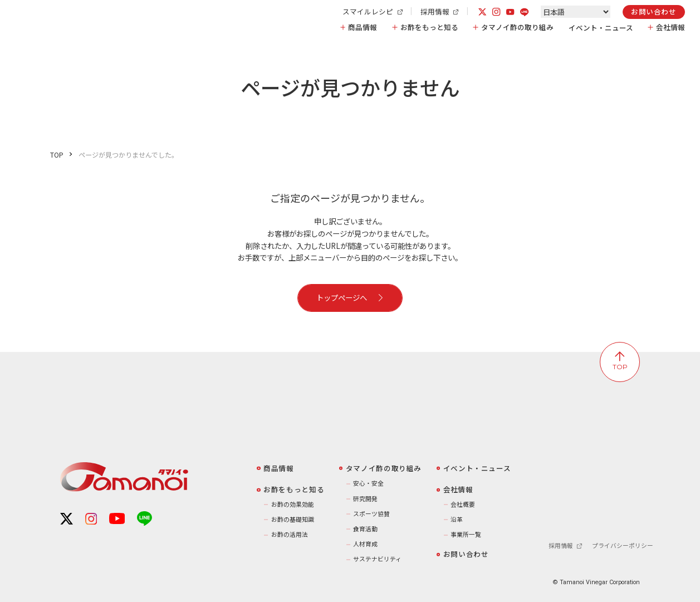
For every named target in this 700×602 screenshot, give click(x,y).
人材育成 (365, 544)
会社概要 (463, 504)
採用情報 (439, 12)
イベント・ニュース (601, 28)
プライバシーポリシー (623, 546)
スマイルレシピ (372, 12)
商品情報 (363, 28)
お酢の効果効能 (293, 504)
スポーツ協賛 (371, 514)
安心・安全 (368, 483)
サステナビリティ (377, 559)
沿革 (457, 519)
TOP (57, 155)
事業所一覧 (466, 534)
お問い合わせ (654, 11)
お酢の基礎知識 (293, 519)
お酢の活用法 (290, 534)
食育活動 (365, 529)
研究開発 (365, 499)
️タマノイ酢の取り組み (384, 468)
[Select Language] (576, 12)
